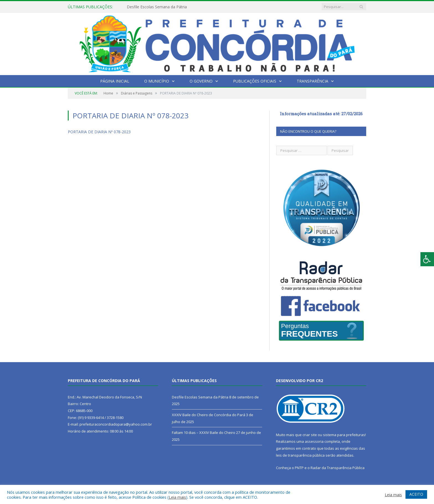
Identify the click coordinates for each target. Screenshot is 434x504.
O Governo (201, 81)
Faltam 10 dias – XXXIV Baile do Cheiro (204, 433)
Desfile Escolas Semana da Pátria (157, 7)
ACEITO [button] (416, 494)
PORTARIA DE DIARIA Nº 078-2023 (99, 132)
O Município (157, 81)
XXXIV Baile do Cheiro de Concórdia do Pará (209, 415)
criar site (310, 435)
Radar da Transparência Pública (338, 468)
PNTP (299, 468)
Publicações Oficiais (255, 81)
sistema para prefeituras (344, 435)
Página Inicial (115, 81)
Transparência (312, 81)
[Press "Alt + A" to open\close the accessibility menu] (427, 259)
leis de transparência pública (300, 455)
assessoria (314, 441)
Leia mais (177, 497)
